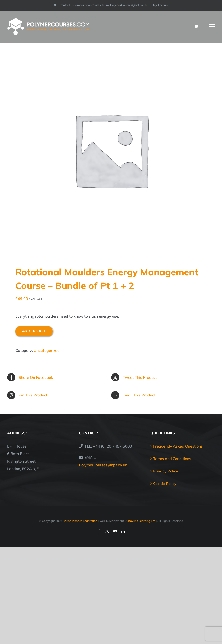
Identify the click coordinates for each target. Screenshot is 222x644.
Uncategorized (47, 350)
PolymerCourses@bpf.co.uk (103, 465)
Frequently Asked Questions (178, 446)
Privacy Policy (166, 471)
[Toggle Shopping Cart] (196, 26)
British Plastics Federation (80, 521)
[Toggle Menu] (212, 26)
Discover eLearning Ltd (140, 521)
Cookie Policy (165, 484)
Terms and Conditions (172, 459)
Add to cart (34, 331)
